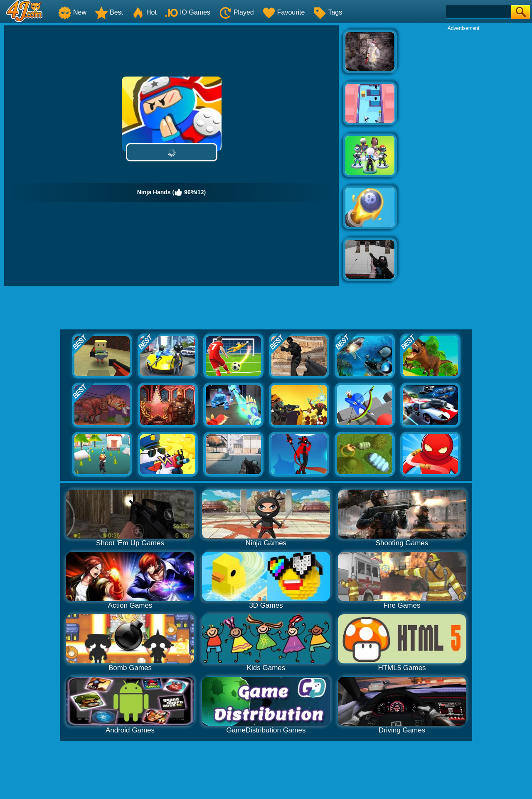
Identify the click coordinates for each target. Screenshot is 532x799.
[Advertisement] (463, 156)
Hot (144, 12)
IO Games (188, 12)
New (72, 12)
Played (236, 12)
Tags (328, 12)
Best (109, 12)
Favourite (284, 12)
